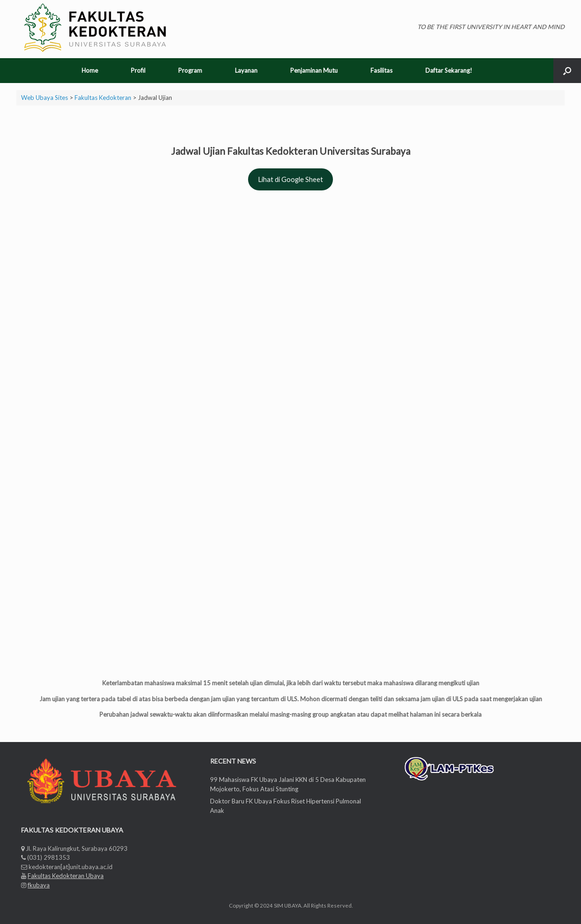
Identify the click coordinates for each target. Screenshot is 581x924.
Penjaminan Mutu (314, 70)
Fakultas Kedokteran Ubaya (66, 876)
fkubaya (39, 885)
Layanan (246, 70)
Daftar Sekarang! (449, 70)
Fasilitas (381, 70)
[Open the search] (567, 71)
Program (190, 70)
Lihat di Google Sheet (290, 179)
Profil (138, 70)
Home (90, 70)
